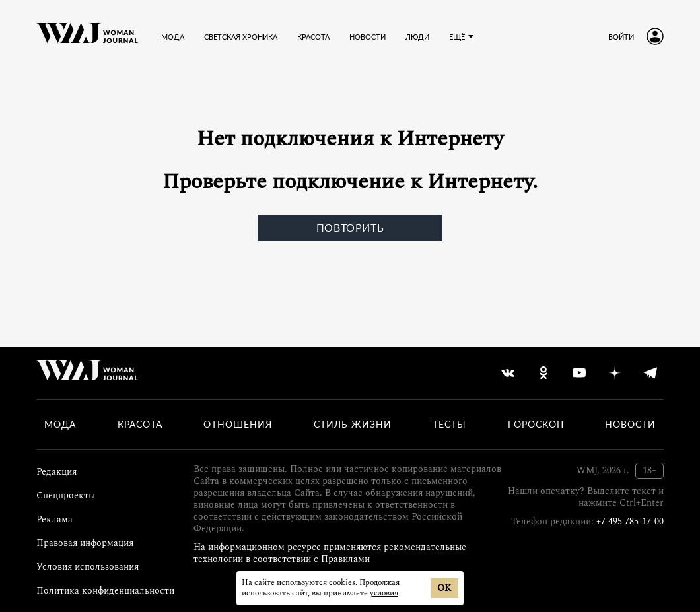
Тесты (449, 425)
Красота (140, 425)
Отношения (238, 425)
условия (384, 593)
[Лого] (87, 36)
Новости (630, 425)
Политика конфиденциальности (105, 591)
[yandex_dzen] (615, 373)
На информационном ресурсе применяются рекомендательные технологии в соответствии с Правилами (330, 553)
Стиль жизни (353, 425)
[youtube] (579, 373)
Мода (60, 425)
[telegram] (650, 373)
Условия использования (87, 567)
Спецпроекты (66, 495)
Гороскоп (536, 425)
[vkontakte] (508, 373)
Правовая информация (85, 543)
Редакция (56, 472)
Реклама (54, 519)
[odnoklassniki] (543, 373)
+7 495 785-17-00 (630, 521)
